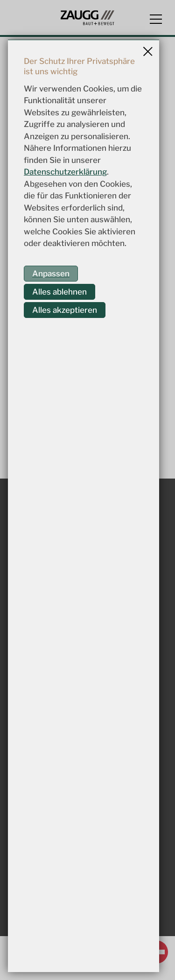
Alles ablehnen (59, 292)
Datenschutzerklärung (65, 172)
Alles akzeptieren (65, 310)
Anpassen (51, 274)
